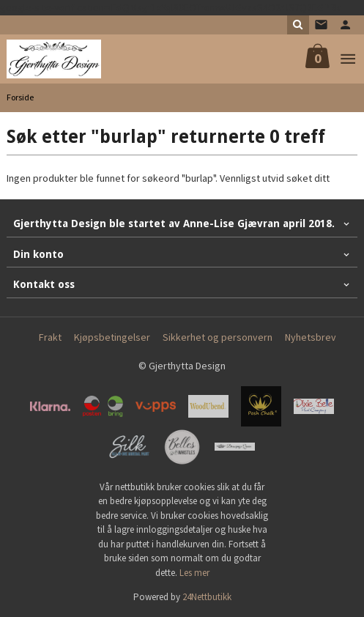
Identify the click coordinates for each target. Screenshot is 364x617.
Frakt (50, 337)
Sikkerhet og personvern (218, 337)
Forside (20, 97)
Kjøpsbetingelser (112, 337)
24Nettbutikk (207, 597)
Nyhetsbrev (311, 337)
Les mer (194, 573)
